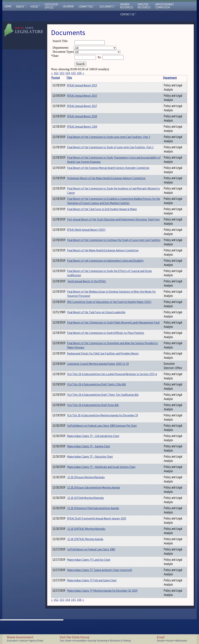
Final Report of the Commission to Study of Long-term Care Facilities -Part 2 (101, 149)
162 (56, 73)
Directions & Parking (120, 641)
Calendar (68, 6)
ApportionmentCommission (165, 6)
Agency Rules (36, 641)
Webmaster (181, 641)
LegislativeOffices (51, 6)
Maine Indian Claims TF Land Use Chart (95, 579)
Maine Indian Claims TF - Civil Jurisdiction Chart (99, 455)
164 (68, 73)
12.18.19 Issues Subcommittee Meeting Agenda (100, 507)
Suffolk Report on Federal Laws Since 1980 (97, 569)
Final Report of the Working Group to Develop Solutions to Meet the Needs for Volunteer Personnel (99, 304)
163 (62, 73)
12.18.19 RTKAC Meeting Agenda (91, 558)
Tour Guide (65, 641)
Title (75, 78)
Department (138, 78)
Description (157, 78)
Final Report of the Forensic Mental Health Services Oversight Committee (97, 174)
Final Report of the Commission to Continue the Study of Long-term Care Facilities (100, 251)
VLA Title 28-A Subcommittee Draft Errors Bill (99, 424)
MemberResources (127, 6)
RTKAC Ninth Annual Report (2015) (92, 238)
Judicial (23, 641)
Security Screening (98, 641)
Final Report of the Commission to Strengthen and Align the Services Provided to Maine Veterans (101, 358)
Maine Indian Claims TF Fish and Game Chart (98, 600)
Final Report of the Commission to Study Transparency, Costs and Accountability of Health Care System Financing (101, 162)
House (35, 7)
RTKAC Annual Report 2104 (88, 126)
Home (8, 6)
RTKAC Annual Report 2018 (88, 116)
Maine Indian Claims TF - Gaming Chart (95, 466)
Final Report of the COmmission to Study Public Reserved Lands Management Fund (100, 337)
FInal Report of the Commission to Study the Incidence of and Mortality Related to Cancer (98, 195)
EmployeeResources (144, 6)
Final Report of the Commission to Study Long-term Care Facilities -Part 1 (100, 139)
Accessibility (79, 641)
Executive (12, 641)
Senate (21, 7)
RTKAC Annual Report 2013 (88, 85)
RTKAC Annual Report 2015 (88, 96)
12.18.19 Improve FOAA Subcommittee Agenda (99, 527)
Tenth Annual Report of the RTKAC (93, 290)
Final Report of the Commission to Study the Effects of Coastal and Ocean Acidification (98, 282)
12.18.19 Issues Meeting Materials (92, 497)
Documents (108, 7)
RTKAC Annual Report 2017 (88, 106)
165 (73, 73)
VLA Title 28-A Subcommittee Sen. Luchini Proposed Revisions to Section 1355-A (97, 396)
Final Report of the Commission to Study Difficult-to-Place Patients (96, 348)
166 (79, 73)
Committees (87, 7)
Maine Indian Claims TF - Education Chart (96, 476)
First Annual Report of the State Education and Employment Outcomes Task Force (100, 230)
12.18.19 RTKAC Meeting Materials (92, 548)
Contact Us (128, 14)
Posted (61, 78)
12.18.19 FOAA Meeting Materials (92, 517)
